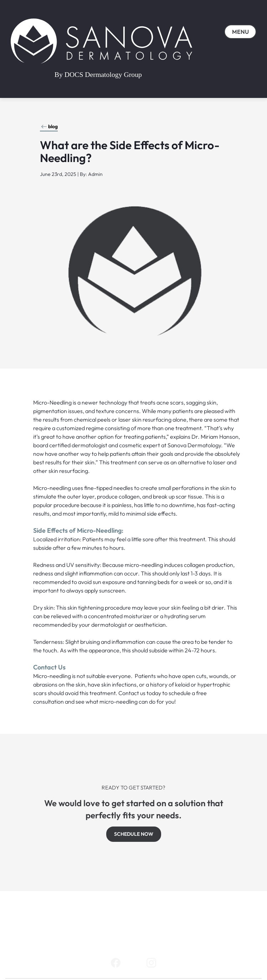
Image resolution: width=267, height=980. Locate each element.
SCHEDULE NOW (134, 834)
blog (49, 126)
